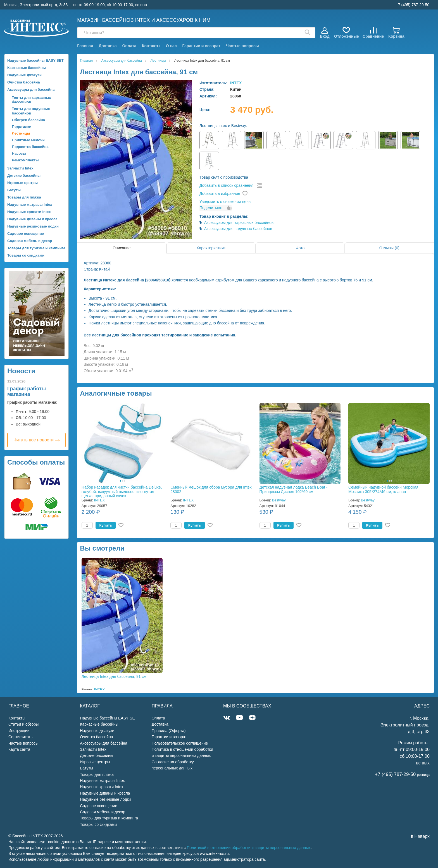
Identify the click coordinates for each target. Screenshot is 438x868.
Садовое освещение (26, 234)
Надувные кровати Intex (29, 212)
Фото (300, 248)
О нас (171, 46)
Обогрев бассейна (28, 120)
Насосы (19, 153)
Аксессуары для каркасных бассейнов (239, 223)
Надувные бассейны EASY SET (35, 60)
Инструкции (19, 731)
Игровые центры (22, 183)
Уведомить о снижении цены (225, 202)
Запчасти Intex (20, 168)
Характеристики (211, 248)
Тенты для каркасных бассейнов (32, 100)
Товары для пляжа (24, 197)
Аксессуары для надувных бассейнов (238, 229)
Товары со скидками (26, 255)
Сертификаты (21, 737)
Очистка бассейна (24, 82)
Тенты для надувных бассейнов (31, 111)
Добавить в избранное (220, 193)
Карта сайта (19, 749)
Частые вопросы (242, 46)
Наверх (420, 836)
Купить (105, 525)
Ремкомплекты (25, 160)
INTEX (236, 83)
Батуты (14, 190)
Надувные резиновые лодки (33, 226)
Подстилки (22, 127)
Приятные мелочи (28, 140)
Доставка (108, 46)
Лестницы (21, 133)
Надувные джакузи (24, 75)
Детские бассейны (24, 175)
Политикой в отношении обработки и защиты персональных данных (249, 848)
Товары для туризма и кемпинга (36, 248)
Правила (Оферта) (169, 731)
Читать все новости (37, 440)
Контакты (151, 46)
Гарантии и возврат (201, 46)
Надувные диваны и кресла (32, 219)
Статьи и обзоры (23, 724)
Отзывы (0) (389, 248)
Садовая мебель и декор (30, 241)
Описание (122, 248)
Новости (21, 371)
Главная (85, 46)
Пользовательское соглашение (180, 743)
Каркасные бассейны (27, 68)
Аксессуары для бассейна (31, 89)
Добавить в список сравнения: (227, 185)
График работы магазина (27, 391)
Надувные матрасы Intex (30, 205)
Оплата (129, 46)
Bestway (279, 500)
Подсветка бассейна (30, 147)
